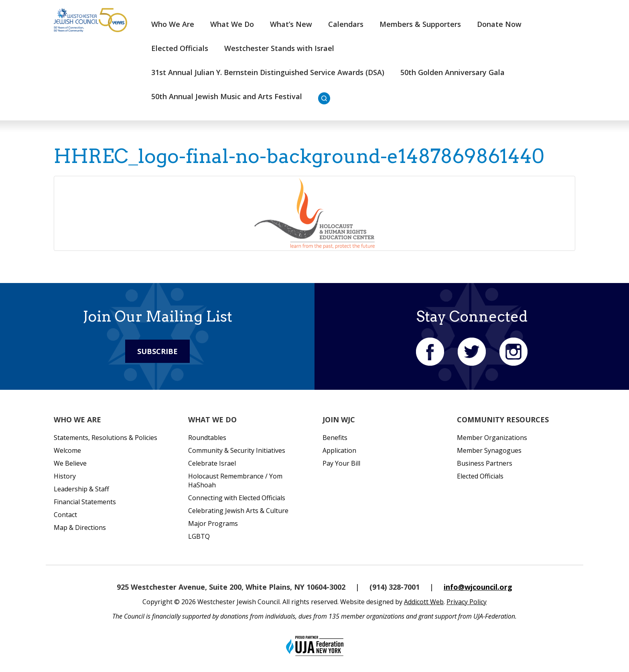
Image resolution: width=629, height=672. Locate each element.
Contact (65, 515)
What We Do (232, 24)
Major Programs (213, 523)
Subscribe (157, 351)
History (65, 476)
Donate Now (499, 24)
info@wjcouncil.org (478, 587)
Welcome (67, 450)
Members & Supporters (420, 24)
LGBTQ (199, 536)
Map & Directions (80, 527)
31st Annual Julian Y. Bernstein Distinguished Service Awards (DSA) (268, 72)
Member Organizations (492, 438)
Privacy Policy (467, 602)
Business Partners (485, 463)
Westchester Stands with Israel (279, 48)
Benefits (335, 438)
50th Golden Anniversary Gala (452, 72)
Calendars (346, 24)
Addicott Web (424, 602)
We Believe (70, 463)
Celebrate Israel (212, 463)
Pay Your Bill (341, 463)
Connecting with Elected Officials (237, 498)
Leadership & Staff (81, 489)
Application (339, 450)
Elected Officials (180, 48)
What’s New (291, 24)
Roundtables (207, 438)
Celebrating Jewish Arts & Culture (238, 511)
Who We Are (173, 24)
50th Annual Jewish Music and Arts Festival (227, 96)
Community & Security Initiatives (237, 450)
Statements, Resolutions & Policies (106, 438)
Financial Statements (85, 502)
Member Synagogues (489, 450)
